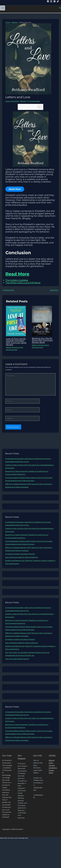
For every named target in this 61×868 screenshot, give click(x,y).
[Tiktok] (58, 1)
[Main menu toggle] (3, 8)
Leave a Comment (12, 101)
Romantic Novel (17, 347)
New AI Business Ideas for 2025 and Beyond (21, 557)
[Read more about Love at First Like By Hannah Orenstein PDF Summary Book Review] (16, 321)
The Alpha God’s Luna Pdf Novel (23, 283)
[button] (60, 8)
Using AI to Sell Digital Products (17, 659)
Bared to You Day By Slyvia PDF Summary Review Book (42, 340)
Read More (18, 274)
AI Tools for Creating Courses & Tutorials (20, 554)
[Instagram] (55, 1)
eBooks (23, 101)
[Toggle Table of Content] (39, 107)
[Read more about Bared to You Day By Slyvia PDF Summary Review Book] (42, 321)
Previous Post (8, 290)
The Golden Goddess (17, 280)
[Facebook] (48, 1)
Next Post (54, 290)
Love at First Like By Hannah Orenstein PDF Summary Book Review (16, 342)
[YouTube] (51, 1)
